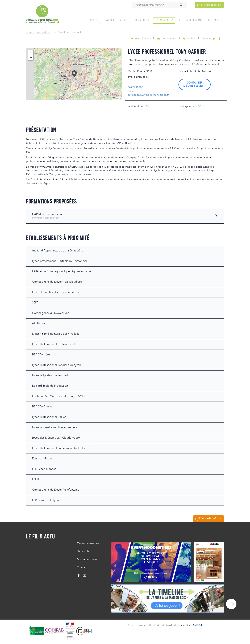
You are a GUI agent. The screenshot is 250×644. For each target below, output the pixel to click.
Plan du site (155, 625)
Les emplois (215, 21)
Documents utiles (87, 560)
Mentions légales (170, 625)
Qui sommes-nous (88, 544)
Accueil (30, 32)
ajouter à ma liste (144, 38)
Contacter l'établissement (195, 84)
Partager (207, 38)
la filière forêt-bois (117, 21)
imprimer (191, 38)
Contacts (82, 568)
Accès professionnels (137, 625)
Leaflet (117, 98)
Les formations (164, 21)
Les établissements (191, 21)
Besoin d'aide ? (208, 519)
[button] (74, 74)
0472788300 (135, 88)
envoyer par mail (169, 38)
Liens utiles (84, 552)
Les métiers (142, 21)
